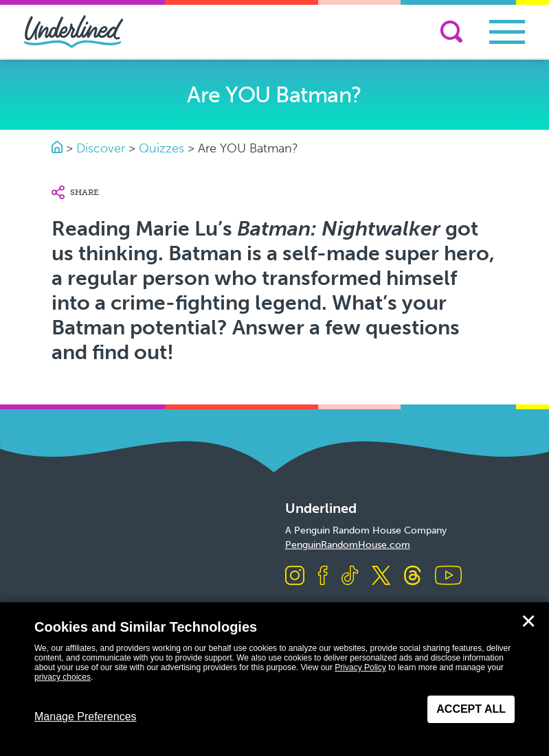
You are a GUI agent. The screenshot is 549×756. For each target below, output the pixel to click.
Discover (101, 148)
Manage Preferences (86, 717)
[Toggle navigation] (507, 32)
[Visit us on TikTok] (350, 576)
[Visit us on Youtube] (448, 576)
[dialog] (274, 679)
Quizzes (161, 148)
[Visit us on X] (381, 576)
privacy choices (63, 677)
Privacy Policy (360, 667)
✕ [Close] (528, 621)
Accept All (471, 709)
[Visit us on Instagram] (295, 576)
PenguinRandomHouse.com (348, 545)
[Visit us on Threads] (413, 576)
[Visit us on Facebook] (323, 576)
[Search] (451, 32)
